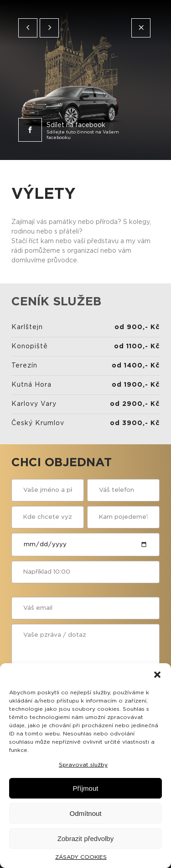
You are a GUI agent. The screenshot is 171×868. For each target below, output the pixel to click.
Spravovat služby (83, 765)
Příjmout (86, 788)
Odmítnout (85, 813)
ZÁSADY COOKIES (81, 857)
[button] (157, 675)
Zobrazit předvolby (85, 839)
